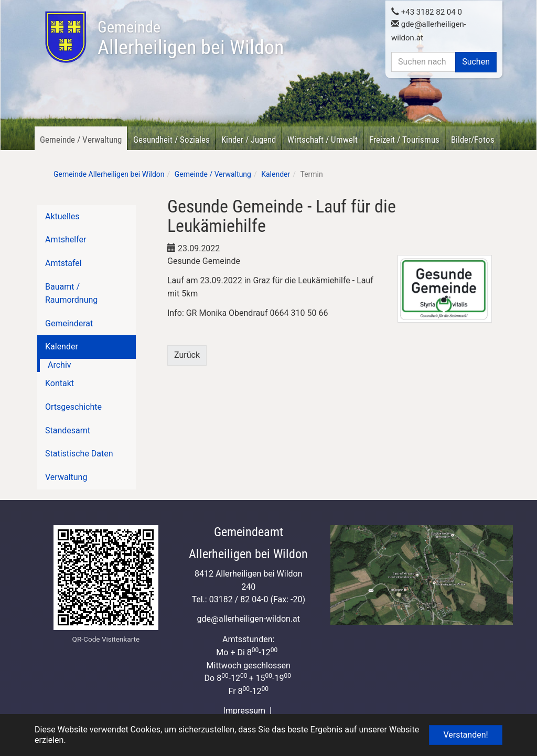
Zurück (187, 355)
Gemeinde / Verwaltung (81, 140)
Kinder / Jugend (249, 140)
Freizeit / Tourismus (404, 140)
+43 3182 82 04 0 (427, 12)
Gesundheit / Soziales (171, 140)
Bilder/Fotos (473, 140)
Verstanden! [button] (465, 735)
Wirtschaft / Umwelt (323, 140)
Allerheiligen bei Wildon (191, 38)
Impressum (245, 711)
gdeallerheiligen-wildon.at (248, 619)
